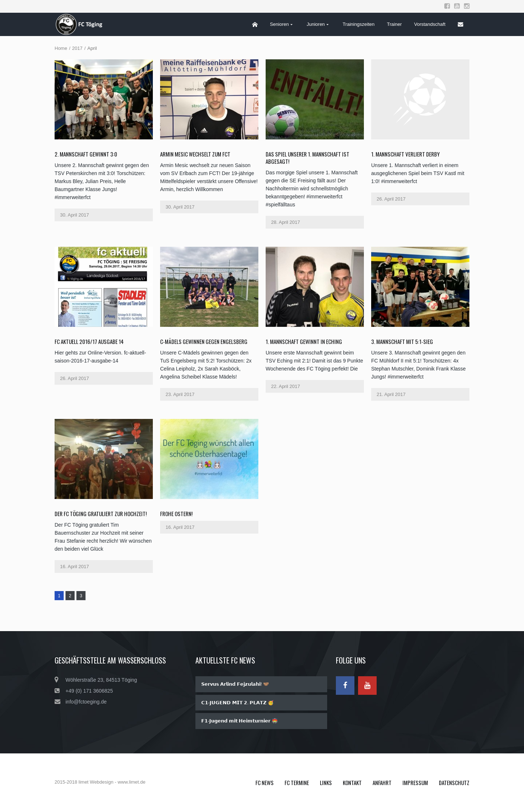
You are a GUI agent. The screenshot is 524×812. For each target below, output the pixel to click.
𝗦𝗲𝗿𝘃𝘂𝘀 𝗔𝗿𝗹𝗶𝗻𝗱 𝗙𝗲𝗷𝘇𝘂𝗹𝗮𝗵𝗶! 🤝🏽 (235, 684)
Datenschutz (454, 783)
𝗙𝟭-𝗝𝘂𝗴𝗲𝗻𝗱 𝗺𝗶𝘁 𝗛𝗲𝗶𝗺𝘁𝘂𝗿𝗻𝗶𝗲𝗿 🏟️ (239, 721)
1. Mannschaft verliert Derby (405, 154)
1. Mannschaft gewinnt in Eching (304, 341)
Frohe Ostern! (176, 514)
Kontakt (352, 783)
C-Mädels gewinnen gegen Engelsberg (204, 341)
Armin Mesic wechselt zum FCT (195, 154)
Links (326, 783)
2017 (77, 48)
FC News (265, 783)
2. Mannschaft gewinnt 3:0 (86, 154)
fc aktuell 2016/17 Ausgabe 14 (89, 341)
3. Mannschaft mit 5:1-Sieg (402, 341)
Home (61, 48)
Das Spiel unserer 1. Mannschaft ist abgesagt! (307, 158)
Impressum (415, 783)
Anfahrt (382, 783)
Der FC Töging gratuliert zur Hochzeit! (101, 514)
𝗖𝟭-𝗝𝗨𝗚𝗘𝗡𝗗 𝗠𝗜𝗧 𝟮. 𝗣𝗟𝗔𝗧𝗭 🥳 (237, 703)
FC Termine (297, 783)
